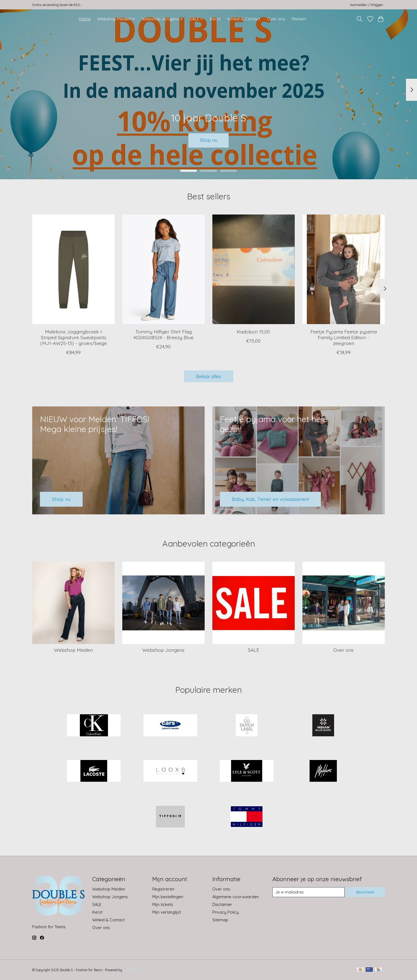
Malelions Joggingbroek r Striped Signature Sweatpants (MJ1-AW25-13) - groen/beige (74, 337)
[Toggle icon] (360, 19)
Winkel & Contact (244, 19)
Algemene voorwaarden (236, 897)
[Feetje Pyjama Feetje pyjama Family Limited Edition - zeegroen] (344, 269)
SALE (254, 650)
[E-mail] (308, 892)
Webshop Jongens (163, 650)
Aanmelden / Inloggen (367, 5)
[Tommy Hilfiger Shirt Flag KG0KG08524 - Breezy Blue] (163, 269)
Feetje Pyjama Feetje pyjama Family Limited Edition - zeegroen (344, 337)
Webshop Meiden (73, 650)
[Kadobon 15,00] (254, 269)
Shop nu (209, 140)
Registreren (163, 889)
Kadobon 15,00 (253, 332)
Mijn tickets (163, 904)
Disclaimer (222, 904)
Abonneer (365, 892)
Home (85, 19)
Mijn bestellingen (168, 897)
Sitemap (220, 920)
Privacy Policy (226, 912)
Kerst (215, 19)
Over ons (276, 19)
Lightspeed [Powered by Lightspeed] (131, 970)
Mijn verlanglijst (167, 912)
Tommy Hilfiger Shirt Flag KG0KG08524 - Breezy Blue (164, 334)
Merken (299, 19)
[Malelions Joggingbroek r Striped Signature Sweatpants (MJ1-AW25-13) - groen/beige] (73, 269)
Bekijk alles (209, 376)
